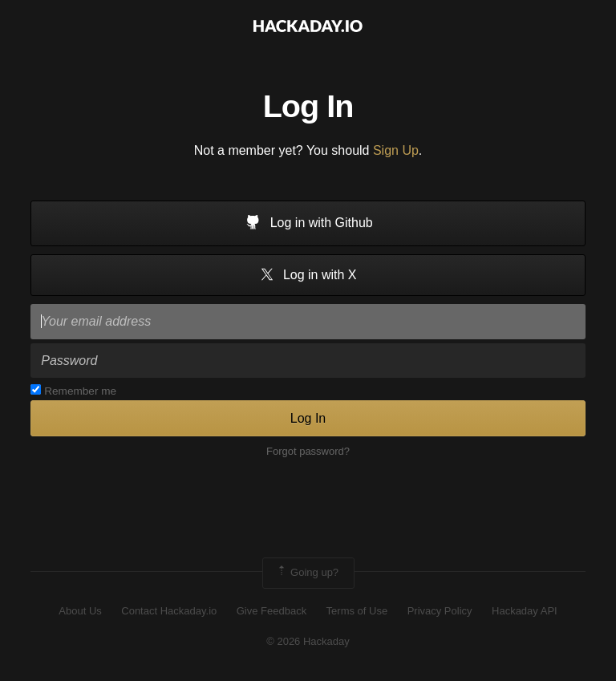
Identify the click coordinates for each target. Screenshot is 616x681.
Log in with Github (308, 224)
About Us (80, 611)
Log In (308, 418)
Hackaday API (525, 611)
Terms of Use (357, 611)
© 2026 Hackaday (308, 641)
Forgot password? (308, 451)
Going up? (307, 573)
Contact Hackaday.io (169, 611)
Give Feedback (272, 611)
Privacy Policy (440, 611)
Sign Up (396, 150)
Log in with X (308, 276)
